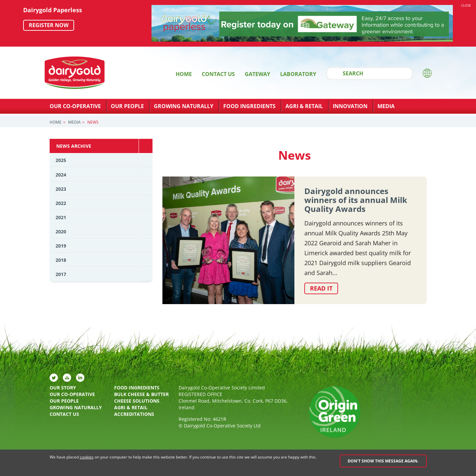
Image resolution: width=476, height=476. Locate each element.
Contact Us (218, 74)
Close (466, 5)
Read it (321, 288)
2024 (61, 175)
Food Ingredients (249, 106)
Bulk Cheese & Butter (141, 394)
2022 (61, 203)
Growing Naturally (184, 106)
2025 (61, 160)
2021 (61, 217)
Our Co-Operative (75, 106)
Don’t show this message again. (383, 461)
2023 (61, 189)
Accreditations (134, 414)
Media (386, 106)
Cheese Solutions (137, 401)
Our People (127, 106)
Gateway (258, 74)
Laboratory (298, 74)
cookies (87, 457)
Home (184, 74)
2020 (61, 232)
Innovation (350, 106)
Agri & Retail (304, 106)
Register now (49, 25)
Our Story (63, 388)
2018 (61, 260)
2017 (61, 274)
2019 (61, 246)
